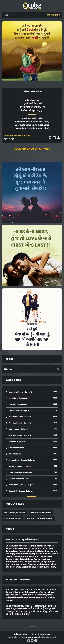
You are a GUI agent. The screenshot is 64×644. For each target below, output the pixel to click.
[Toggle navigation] (7, 15)
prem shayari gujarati (13, 518)
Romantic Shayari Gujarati (17, 136)
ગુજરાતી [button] (53, 15)
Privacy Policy (21, 634)
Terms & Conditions (41, 634)
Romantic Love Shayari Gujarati (40, 518)
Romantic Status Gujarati (41, 513)
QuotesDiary (31, 637)
